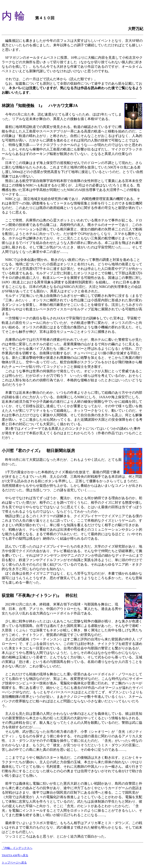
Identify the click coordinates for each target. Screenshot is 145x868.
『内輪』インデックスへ (17, 848)
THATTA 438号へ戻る (15, 855)
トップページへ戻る (14, 863)
